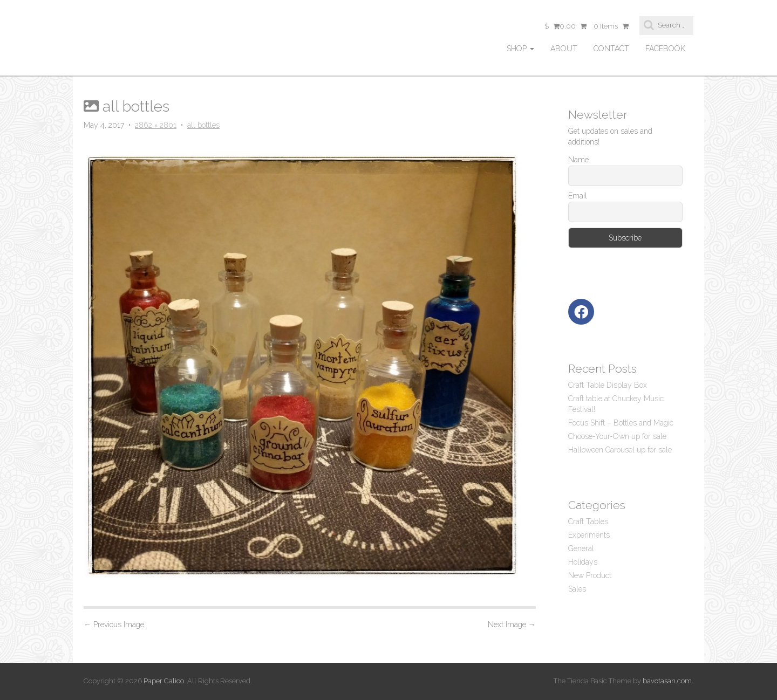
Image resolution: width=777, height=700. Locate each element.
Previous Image (114, 624)
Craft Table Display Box (608, 385)
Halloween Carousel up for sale (620, 450)
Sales (577, 589)
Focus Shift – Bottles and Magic (621, 423)
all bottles (203, 125)
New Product (590, 575)
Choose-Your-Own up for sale (617, 436)
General (581, 548)
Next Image (512, 624)
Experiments (589, 535)
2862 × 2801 (156, 125)
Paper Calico (164, 681)
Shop (520, 49)
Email (578, 196)
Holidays (583, 562)
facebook (665, 49)
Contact (611, 49)
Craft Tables (588, 521)
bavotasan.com (667, 681)
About (564, 49)
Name (578, 160)
